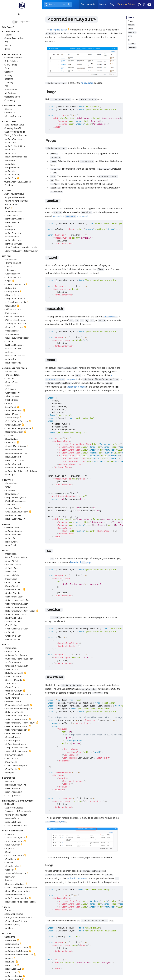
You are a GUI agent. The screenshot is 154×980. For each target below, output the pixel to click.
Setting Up (10, 804)
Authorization (11, 205)
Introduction (10, 260)
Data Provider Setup (14, 125)
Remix (7, 49)
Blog (112, 4)
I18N (7, 86)
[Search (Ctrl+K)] (58, 5)
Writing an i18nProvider (16, 815)
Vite (6, 42)
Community (10, 100)
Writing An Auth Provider (16, 201)
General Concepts (13, 58)
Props (130, 21)
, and (18, 917)
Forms (7, 68)
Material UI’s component (70, 216)
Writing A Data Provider (16, 135)
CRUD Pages (11, 65)
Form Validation (12, 375)
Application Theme (14, 914)
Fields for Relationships (16, 557)
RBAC (9, 208)
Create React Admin (14, 38)
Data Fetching (11, 61)
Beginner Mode (22, 22)
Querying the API (13, 128)
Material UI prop (80, 562)
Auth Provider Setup (14, 194)
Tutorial (8, 35)
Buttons (8, 880)
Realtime (9, 79)
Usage (131, 17)
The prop (10, 910)
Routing (8, 75)
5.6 (21, 15)
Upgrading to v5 (12, 97)
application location (76, 387)
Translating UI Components (18, 811)
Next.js (8, 45)
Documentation (88, 4)
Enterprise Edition (126, 4)
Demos (103, 4)
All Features (10, 93)
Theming (9, 83)
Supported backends (15, 132)
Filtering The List (13, 263)
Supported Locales (14, 808)
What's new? (8, 27)
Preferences (11, 90)
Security (9, 72)
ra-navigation (87, 83)
